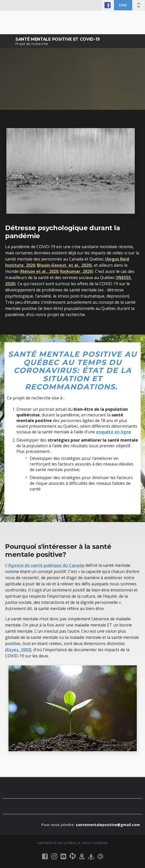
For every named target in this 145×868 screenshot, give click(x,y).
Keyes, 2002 (18, 650)
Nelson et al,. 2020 (40, 271)
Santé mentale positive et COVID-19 (58, 39)
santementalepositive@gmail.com (108, 825)
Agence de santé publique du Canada (46, 565)
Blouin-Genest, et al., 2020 (64, 265)
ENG (123, 5)
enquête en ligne (114, 432)
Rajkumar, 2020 (76, 271)
